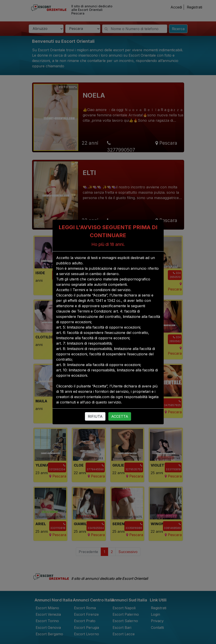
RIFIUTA (95, 416)
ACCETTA (120, 416)
